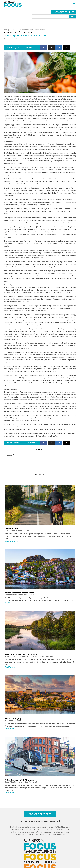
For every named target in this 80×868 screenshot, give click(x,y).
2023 (6, 30)
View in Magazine (14, 48)
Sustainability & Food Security (34, 30)
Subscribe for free (64, 12)
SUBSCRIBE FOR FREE (40, 814)
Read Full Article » (11, 541)
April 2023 (14, 30)
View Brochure (32, 48)
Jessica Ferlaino (16, 39)
